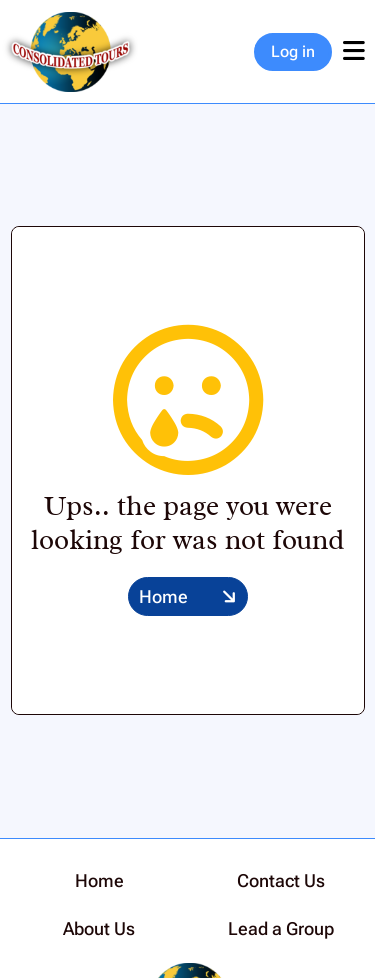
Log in (293, 51)
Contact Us (281, 880)
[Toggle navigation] (353, 52)
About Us (99, 928)
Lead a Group (281, 928)
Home (163, 596)
